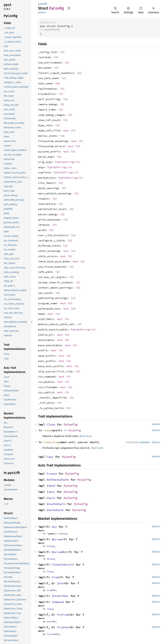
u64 (57, 83)
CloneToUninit (63, 565)
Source (42, 12)
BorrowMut (59, 552)
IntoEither (60, 596)
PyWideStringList (68, 162)
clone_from (51, 442)
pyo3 (41, 4)
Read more (86, 436)
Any (54, 527)
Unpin (51, 498)
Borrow (57, 539)
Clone (51, 424)
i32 (62, 52)
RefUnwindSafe (58, 480)
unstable (144, 442)
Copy (50, 457)
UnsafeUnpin (56, 504)
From (55, 577)
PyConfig (71, 424)
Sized (64, 534)
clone (47, 430)
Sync (52, 492)
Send (52, 486)
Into (60, 583)
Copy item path (69, 8)
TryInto (63, 627)
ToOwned (58, 602)
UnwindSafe (55, 510)
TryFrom (63, 615)
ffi (46, 4)
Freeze (52, 474)
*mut (67, 130)
